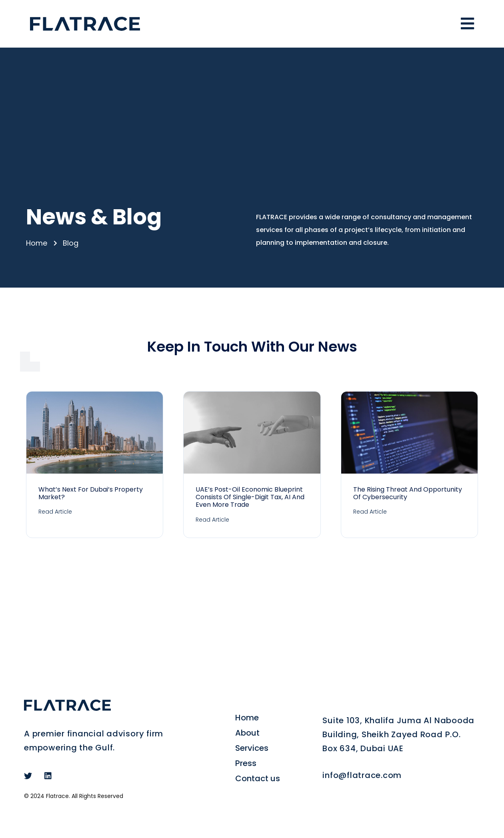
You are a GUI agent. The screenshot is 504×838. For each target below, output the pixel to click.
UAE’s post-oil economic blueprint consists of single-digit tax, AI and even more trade (250, 497)
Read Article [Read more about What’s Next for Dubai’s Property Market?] (55, 512)
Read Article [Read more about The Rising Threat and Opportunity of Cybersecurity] (370, 512)
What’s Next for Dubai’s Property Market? (91, 493)
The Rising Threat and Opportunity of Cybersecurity (408, 493)
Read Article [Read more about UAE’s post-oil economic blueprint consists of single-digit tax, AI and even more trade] (212, 520)
